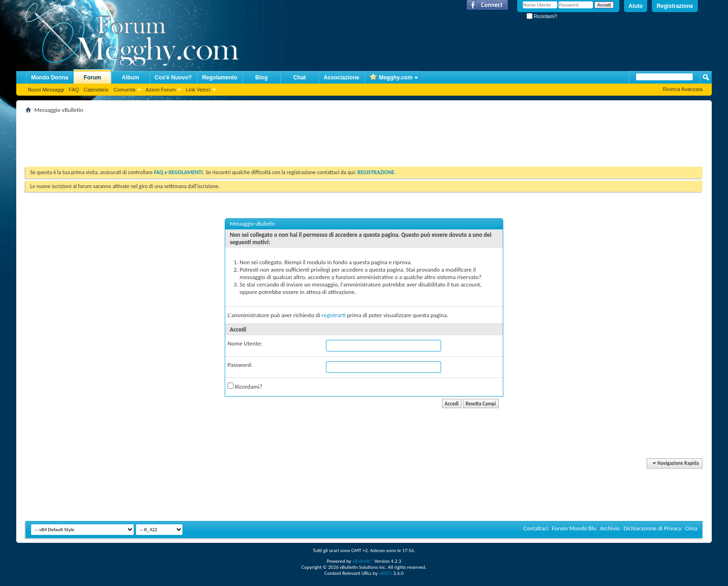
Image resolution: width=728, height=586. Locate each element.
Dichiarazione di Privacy (653, 528)
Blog (262, 78)
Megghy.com (391, 78)
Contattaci (536, 528)
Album (130, 78)
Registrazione (675, 6)
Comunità (124, 90)
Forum (92, 78)
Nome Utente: (245, 343)
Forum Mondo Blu (574, 528)
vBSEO (386, 573)
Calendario (96, 90)
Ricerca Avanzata (683, 89)
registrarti (334, 315)
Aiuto (636, 6)
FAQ (74, 90)
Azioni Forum (161, 90)
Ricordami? (542, 16)
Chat (300, 78)
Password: (240, 365)
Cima (691, 528)
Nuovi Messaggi (46, 90)
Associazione (341, 78)
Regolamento (220, 78)
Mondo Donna (50, 78)
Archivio (610, 528)
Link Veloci (198, 90)
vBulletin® (363, 561)
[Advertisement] (195, 137)
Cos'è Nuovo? (173, 78)
